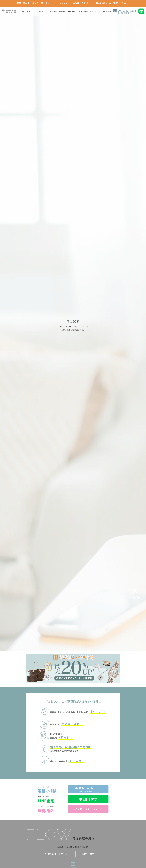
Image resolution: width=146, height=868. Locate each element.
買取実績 (72, 11)
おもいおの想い (27, 11)
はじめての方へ (41, 11)
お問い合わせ (95, 11)
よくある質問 (82, 11)
